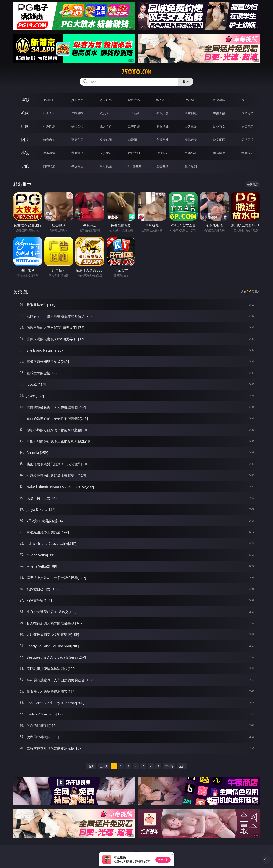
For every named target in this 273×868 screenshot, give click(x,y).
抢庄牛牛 (247, 100)
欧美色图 (106, 140)
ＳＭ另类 (247, 113)
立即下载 (163, 860)
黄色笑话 (219, 153)
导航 (25, 166)
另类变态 (247, 126)
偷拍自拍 (77, 126)
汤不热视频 (134, 166)
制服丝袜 (162, 126)
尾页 (182, 766)
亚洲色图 (77, 140)
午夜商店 (77, 166)
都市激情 (49, 153)
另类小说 (191, 153)
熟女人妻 (162, 113)
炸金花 (191, 100)
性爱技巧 (247, 153)
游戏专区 (134, 100)
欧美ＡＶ (106, 113)
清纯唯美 (191, 140)
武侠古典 (134, 153)
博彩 (25, 100)
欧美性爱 (134, 126)
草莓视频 (106, 166)
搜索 (186, 82)
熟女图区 (219, 140)
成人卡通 (106, 126)
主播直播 (219, 113)
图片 (25, 140)
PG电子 (49, 100)
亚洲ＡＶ (49, 113)
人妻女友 (106, 153)
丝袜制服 (191, 113)
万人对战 (106, 100)
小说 (25, 153)
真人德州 (77, 100)
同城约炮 (49, 166)
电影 (25, 126)
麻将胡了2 (162, 100)
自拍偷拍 (77, 113)
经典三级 (191, 126)
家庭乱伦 (77, 153)
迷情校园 (162, 153)
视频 (25, 113)
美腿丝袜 (162, 140)
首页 (91, 766)
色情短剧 (191, 166)
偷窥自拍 (49, 140)
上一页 (104, 766)
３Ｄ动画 (134, 113)
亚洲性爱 (49, 126)
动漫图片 (134, 140)
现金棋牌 (219, 100)
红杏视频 (162, 166)
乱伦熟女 (219, 126)
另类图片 (247, 140)
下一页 (169, 766)
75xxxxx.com (137, 72)
